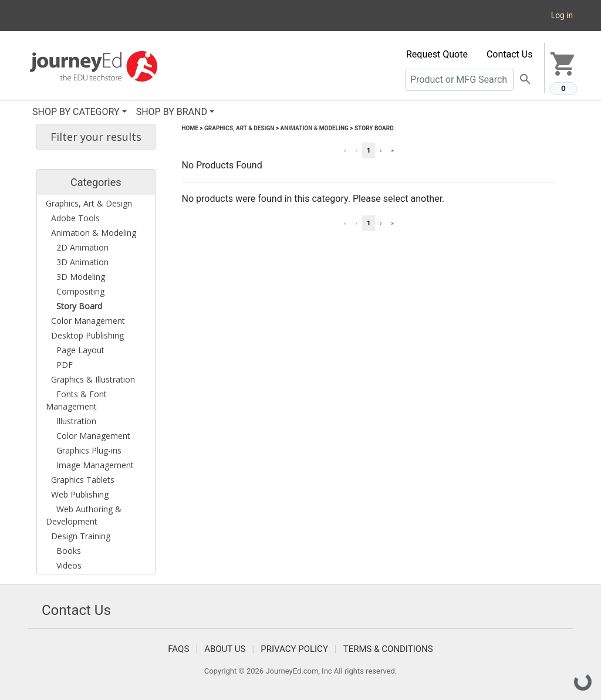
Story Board (374, 128)
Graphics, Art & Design (239, 128)
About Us (225, 649)
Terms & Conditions (388, 649)
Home (190, 128)
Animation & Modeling (315, 128)
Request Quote (437, 54)
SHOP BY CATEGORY (76, 112)
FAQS (178, 649)
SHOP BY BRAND (172, 112)
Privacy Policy (294, 649)
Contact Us (510, 54)
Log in (562, 15)
